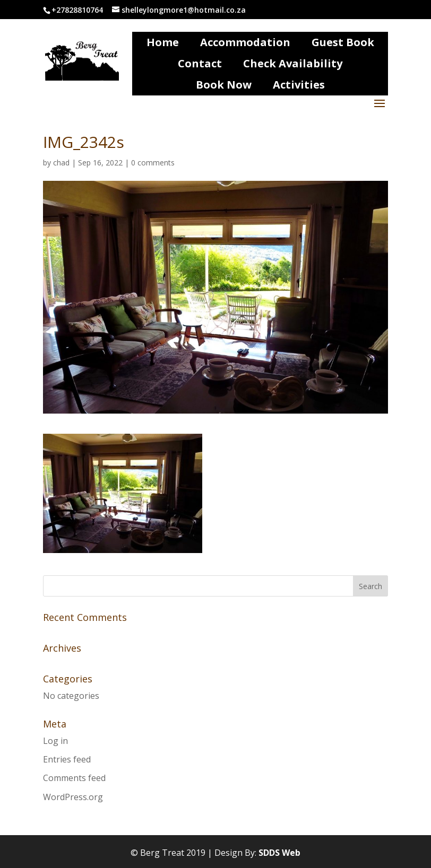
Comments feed (74, 778)
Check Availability (293, 63)
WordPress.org (73, 797)
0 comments (153, 163)
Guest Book (343, 42)
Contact (200, 63)
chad (61, 163)
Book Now (224, 85)
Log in (55, 741)
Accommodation (245, 42)
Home (163, 42)
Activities (299, 85)
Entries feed (67, 759)
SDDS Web (279, 853)
